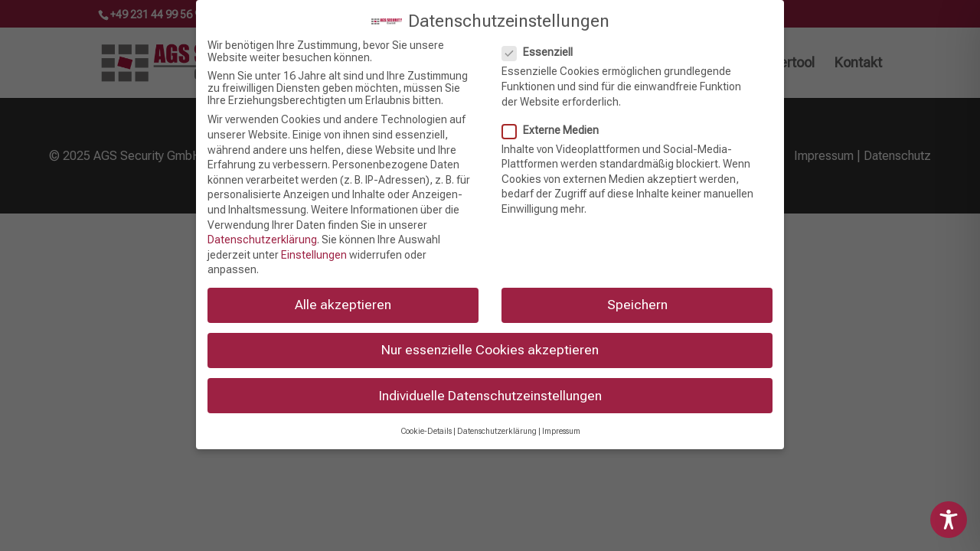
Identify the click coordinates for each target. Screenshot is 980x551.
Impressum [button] (561, 424)
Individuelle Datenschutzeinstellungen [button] (490, 388)
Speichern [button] (637, 298)
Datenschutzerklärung (262, 232)
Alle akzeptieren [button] (343, 298)
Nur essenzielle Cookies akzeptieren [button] (490, 343)
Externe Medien (557, 122)
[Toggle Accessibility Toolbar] (949, 520)
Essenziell (544, 45)
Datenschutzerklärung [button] (497, 424)
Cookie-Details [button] (426, 424)
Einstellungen (314, 247)
